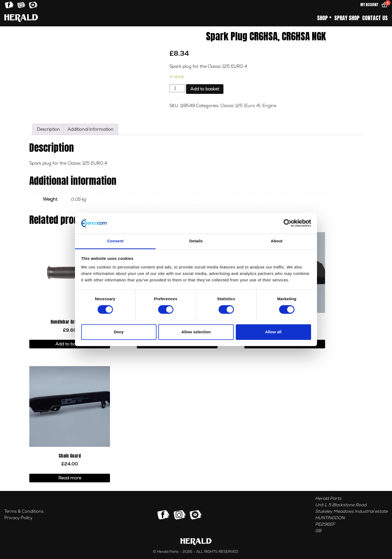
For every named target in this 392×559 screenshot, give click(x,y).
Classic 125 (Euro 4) (240, 106)
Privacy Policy (18, 518)
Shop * (324, 18)
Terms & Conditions (24, 511)
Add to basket (205, 89)
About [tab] (277, 241)
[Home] (21, 18)
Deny (119, 332)
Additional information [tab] (90, 129)
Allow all (273, 332)
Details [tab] (196, 241)
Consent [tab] (115, 241)
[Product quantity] (177, 88)
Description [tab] (48, 129)
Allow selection (196, 332)
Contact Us (375, 18)
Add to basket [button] (70, 344)
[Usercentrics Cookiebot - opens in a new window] (288, 223)
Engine (269, 106)
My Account (369, 5)
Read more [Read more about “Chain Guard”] (70, 478)
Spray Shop (347, 18)
